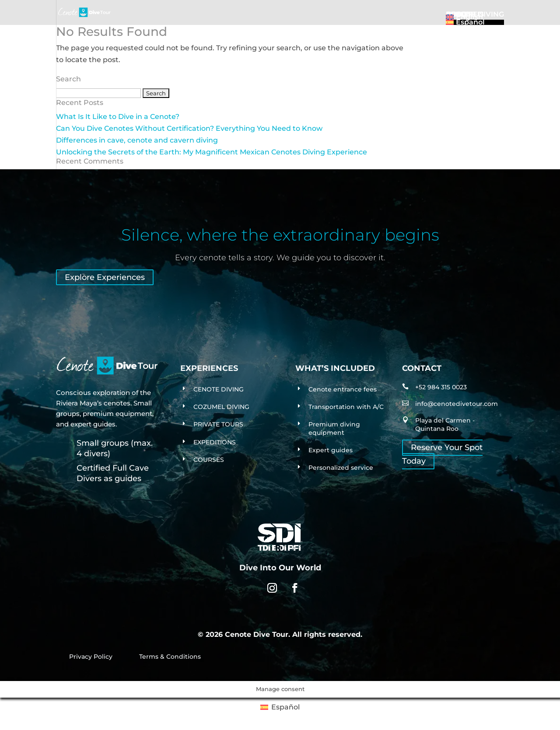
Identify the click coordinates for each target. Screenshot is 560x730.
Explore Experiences (105, 277)
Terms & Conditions (170, 657)
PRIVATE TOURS (218, 424)
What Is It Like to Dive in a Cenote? (118, 117)
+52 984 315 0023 (441, 387)
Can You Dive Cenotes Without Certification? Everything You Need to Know (189, 128)
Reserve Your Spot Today (442, 455)
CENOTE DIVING (219, 389)
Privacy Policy (91, 657)
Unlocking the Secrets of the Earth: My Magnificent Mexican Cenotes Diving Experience (212, 152)
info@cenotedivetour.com (457, 404)
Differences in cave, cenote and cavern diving (137, 140)
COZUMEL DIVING (221, 407)
